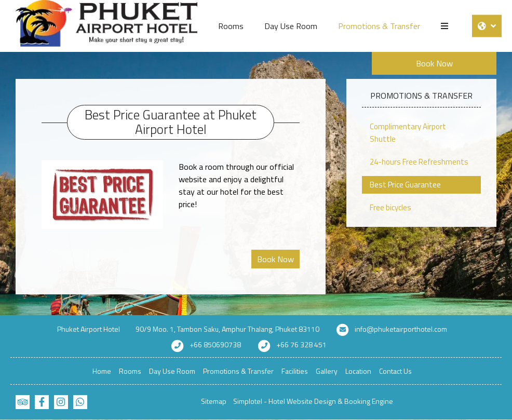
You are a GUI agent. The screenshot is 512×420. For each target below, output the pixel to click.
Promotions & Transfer (379, 26)
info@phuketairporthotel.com (401, 329)
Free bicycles (390, 207)
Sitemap (214, 401)
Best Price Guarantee (405, 185)
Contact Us (395, 371)
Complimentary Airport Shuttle (408, 133)
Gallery (327, 371)
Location (358, 371)
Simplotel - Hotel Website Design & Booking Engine (313, 401)
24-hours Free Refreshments (419, 162)
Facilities (295, 371)
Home (102, 371)
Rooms (231, 26)
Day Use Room (291, 26)
